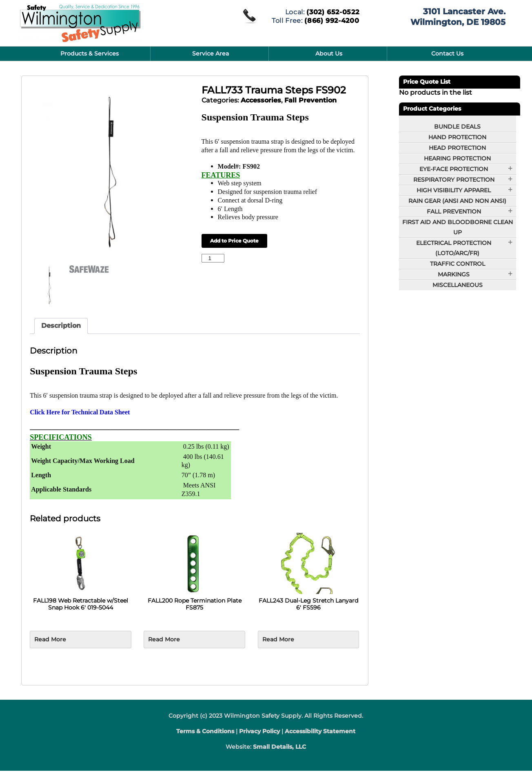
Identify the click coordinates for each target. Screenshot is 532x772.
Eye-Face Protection (454, 169)
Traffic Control (458, 264)
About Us (329, 53)
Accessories (261, 100)
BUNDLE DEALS (457, 127)
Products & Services (90, 53)
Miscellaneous (458, 285)
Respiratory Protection (454, 180)
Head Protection (457, 148)
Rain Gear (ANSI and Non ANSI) (457, 201)
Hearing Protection (457, 158)
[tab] (61, 327)
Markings (454, 274)
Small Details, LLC (279, 748)
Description (61, 327)
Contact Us (447, 53)
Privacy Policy (259, 732)
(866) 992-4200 (332, 20)
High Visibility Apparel (454, 190)
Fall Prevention (310, 100)
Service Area (211, 53)
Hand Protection (457, 137)
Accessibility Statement (320, 732)
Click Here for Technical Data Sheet (80, 413)
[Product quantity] (213, 258)
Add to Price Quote (234, 241)
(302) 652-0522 (333, 12)
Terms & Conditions (205, 732)
